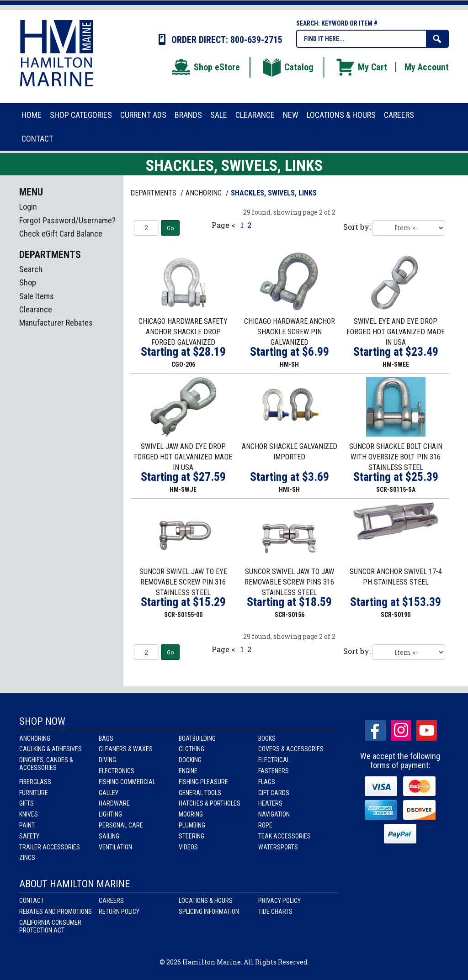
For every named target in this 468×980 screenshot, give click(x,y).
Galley (109, 793)
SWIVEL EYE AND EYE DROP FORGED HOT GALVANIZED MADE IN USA (396, 332)
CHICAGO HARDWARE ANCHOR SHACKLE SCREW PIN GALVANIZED (290, 332)
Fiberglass (35, 782)
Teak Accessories (285, 836)
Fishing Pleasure (203, 782)
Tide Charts (275, 912)
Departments (154, 193)
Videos (188, 847)
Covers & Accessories (291, 749)
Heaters (270, 803)
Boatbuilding (197, 738)
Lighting (110, 814)
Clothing (191, 749)
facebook (375, 730)
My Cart (361, 67)
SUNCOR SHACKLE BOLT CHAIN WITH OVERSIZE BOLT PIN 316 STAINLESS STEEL (396, 457)
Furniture (34, 793)
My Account (427, 67)
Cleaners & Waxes (126, 749)
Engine (188, 771)
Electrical (274, 760)
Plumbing (192, 825)
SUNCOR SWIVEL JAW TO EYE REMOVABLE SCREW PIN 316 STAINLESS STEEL (183, 582)
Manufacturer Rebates (56, 323)
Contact (32, 901)
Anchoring (35, 738)
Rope (265, 825)
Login (28, 207)
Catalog (287, 67)
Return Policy (119, 912)
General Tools (200, 793)
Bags (106, 738)
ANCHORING (205, 193)
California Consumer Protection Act (50, 926)
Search (31, 269)
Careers (111, 901)
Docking (190, 760)
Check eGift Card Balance (61, 234)
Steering (191, 836)
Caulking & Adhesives (51, 749)
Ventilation (115, 847)
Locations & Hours (206, 901)
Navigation (274, 814)
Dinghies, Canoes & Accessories (46, 764)
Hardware (114, 803)
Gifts (27, 803)
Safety (29, 836)
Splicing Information (209, 912)
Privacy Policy (279, 901)
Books (267, 738)
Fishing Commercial (127, 782)
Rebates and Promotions (56, 912)
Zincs (27, 858)
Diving (107, 760)
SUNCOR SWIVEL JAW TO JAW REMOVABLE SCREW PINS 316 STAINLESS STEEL (289, 582)
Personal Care (121, 825)
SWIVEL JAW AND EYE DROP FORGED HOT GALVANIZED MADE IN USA (183, 457)
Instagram (401, 730)
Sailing (109, 836)
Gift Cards (274, 793)
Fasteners (274, 771)
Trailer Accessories (50, 847)
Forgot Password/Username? (67, 220)
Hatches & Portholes (210, 803)
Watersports (278, 847)
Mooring (191, 814)
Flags (267, 782)
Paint (27, 825)
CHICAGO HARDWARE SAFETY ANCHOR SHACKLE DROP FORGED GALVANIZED (183, 332)
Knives (29, 814)
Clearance (36, 309)
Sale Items (37, 296)
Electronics (117, 771)
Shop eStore (205, 67)
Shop (28, 282)
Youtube (427, 730)
